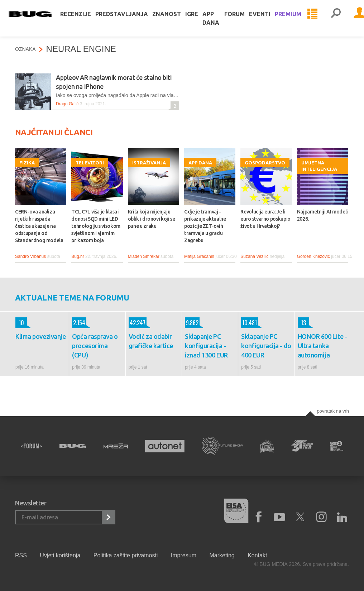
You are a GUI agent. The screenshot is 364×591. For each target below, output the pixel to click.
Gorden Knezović (313, 256)
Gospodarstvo (265, 163)
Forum (241, 19)
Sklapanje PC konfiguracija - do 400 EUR (266, 346)
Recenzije (82, 19)
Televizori (90, 163)
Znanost (173, 19)
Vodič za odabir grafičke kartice (151, 341)
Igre (198, 19)
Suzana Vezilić (254, 256)
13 (302, 323)
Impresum (184, 555)
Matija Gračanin (199, 256)
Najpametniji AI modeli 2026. (322, 215)
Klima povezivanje (40, 336)
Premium (294, 19)
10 (20, 323)
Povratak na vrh (333, 411)
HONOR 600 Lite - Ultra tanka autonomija (322, 346)
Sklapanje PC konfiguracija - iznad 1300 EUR (206, 346)
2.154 (79, 323)
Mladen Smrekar (144, 256)
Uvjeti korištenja (60, 555)
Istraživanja (149, 163)
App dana (217, 23)
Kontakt (257, 555)
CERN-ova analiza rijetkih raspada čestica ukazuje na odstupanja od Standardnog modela (39, 226)
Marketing (222, 555)
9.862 (192, 323)
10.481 (249, 323)
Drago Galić (67, 104)
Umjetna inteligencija (319, 166)
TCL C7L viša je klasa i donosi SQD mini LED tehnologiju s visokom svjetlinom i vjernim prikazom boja (96, 226)
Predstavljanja (128, 19)
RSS (21, 555)
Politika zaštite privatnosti (126, 555)
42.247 (137, 323)
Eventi (266, 19)
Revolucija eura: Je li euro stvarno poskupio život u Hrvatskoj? (265, 219)
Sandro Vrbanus (30, 256)
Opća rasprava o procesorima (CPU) (95, 346)
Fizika (27, 163)
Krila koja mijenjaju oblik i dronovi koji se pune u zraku (152, 219)
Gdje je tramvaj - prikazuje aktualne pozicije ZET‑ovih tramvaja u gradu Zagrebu (205, 226)
